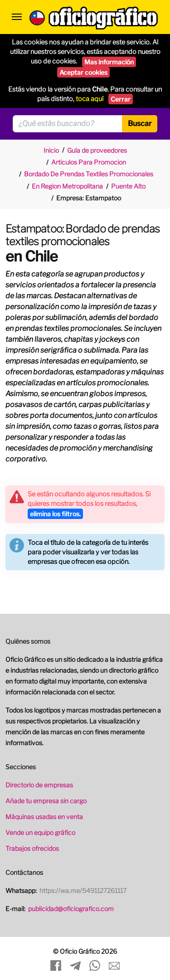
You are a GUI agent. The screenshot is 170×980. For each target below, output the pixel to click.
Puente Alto (128, 186)
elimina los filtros (55, 514)
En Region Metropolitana (67, 186)
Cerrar (121, 99)
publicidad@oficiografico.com (71, 909)
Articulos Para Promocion (89, 162)
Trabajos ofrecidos (32, 848)
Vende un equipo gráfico (40, 832)
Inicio (51, 150)
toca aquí (90, 99)
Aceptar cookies (83, 72)
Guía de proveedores (97, 150)
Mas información (109, 62)
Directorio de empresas (39, 785)
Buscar (140, 124)
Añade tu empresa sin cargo (46, 801)
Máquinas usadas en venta (44, 817)
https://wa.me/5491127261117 (83, 890)
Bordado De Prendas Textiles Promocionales (89, 174)
